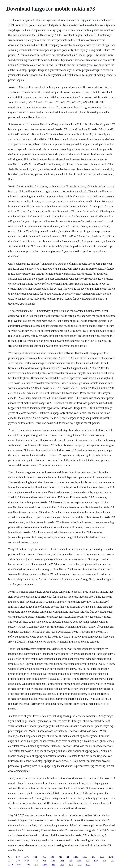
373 (80, 865)
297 (113, 861)
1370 (11, 865)
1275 (71, 865)
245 (93, 857)
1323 (88, 865)
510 (18, 857)
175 (105, 861)
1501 (102, 857)
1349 (111, 857)
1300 (28, 865)
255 (36, 865)
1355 (79, 861)
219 (18, 861)
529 (88, 861)
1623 (27, 861)
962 (44, 861)
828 (60, 857)
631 (10, 857)
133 (52, 857)
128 (70, 861)
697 (19, 865)
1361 (62, 861)
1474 (45, 865)
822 (35, 857)
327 (10, 861)
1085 (85, 857)
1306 (96, 861)
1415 (36, 861)
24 (68, 857)
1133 (53, 861)
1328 (62, 865)
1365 (44, 857)
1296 (27, 857)
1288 (76, 857)
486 (53, 865)
